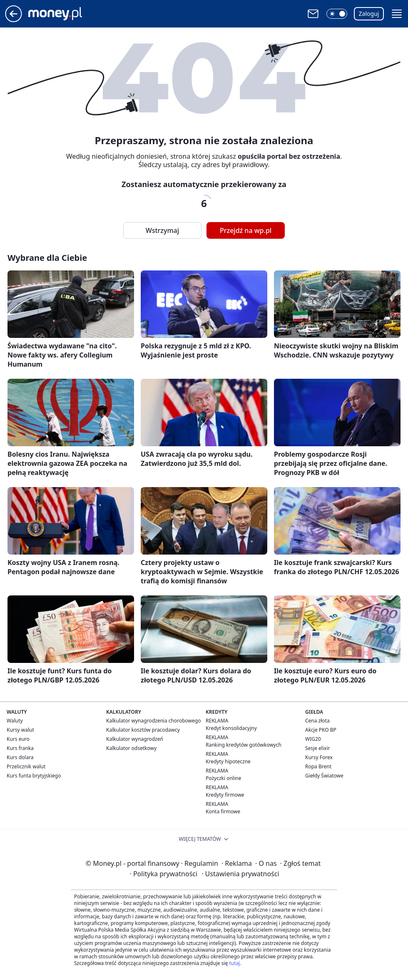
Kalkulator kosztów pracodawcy (143, 730)
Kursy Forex (319, 757)
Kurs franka (20, 748)
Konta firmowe (223, 811)
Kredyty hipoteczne (228, 761)
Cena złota (317, 721)
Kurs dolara (20, 757)
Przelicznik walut (26, 766)
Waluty (15, 721)
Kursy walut (20, 730)
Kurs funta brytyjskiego (34, 776)
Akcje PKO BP (321, 730)
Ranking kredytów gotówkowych (244, 745)
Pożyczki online (223, 778)
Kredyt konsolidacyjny (231, 728)
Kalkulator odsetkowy (131, 748)
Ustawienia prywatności (240, 874)
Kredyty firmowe (225, 795)
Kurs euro (18, 739)
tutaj (234, 963)
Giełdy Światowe (324, 776)
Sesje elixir (317, 748)
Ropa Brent (318, 766)
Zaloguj (369, 14)
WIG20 (313, 739)
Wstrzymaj (162, 230)
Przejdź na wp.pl (246, 230)
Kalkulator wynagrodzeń (135, 739)
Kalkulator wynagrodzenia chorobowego (153, 721)
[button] (337, 14)
